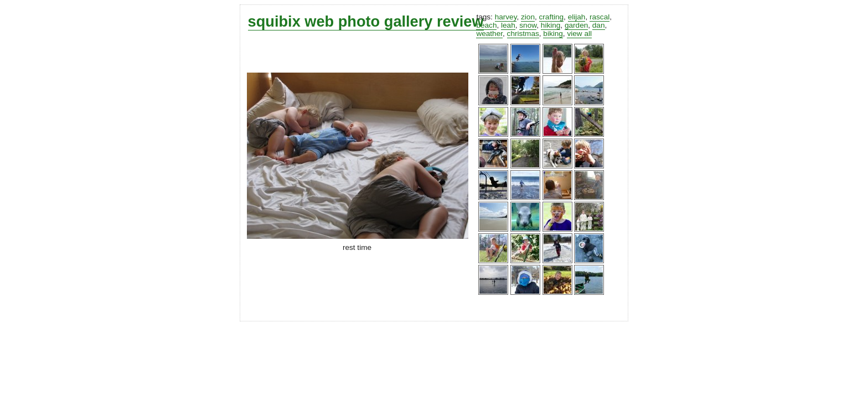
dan (599, 25)
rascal (600, 17)
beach (486, 25)
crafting (552, 17)
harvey (506, 17)
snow (528, 25)
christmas (523, 34)
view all (579, 34)
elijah (577, 17)
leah (508, 25)
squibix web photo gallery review (366, 21)
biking (553, 34)
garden (576, 25)
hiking (551, 25)
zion (528, 17)
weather (489, 34)
